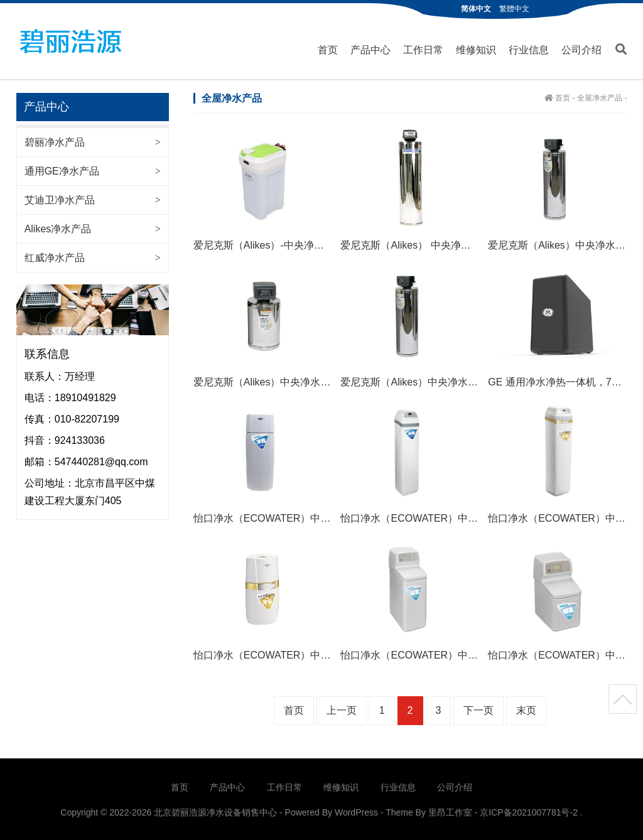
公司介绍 (581, 49)
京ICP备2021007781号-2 (529, 811)
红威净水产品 (55, 256)
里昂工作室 (450, 811)
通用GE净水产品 (62, 170)
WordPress (356, 811)
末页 (526, 710)
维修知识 (476, 49)
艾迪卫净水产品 (60, 199)
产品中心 (370, 49)
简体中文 (476, 9)
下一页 (478, 710)
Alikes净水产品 (58, 228)
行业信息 (529, 49)
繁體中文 (514, 9)
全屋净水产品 (600, 97)
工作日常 (423, 49)
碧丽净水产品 (55, 141)
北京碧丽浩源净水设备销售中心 (71, 41)
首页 (328, 49)
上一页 (342, 710)
